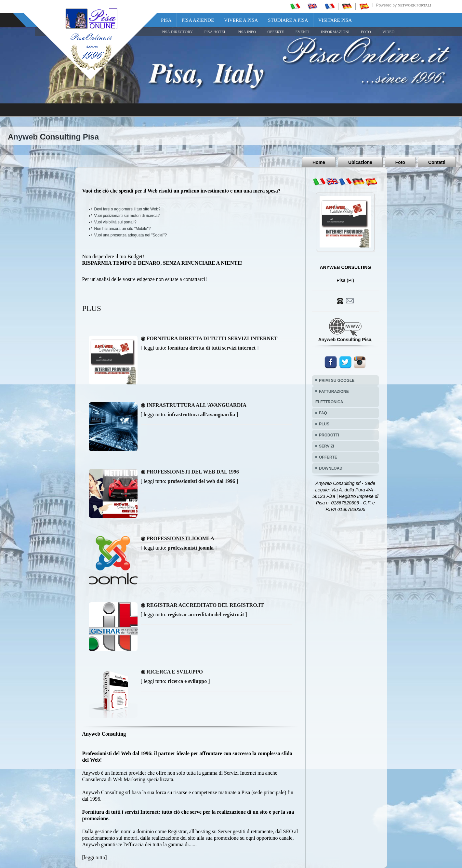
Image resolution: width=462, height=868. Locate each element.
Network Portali (414, 5)
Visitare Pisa (335, 20)
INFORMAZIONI (335, 32)
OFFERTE (276, 32)
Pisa (166, 20)
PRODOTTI (329, 435)
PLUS (324, 424)
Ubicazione (360, 162)
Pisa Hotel (215, 32)
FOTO (366, 32)
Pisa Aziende (198, 20)
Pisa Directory (177, 32)
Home (319, 162)
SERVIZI (326, 446)
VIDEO (388, 32)
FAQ (323, 413)
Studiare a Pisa (288, 20)
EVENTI (302, 32)
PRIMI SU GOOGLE (337, 381)
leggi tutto (94, 857)
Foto (400, 162)
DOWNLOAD (331, 468)
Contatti (437, 162)
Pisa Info (247, 32)
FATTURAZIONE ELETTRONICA (332, 397)
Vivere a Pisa (241, 20)
